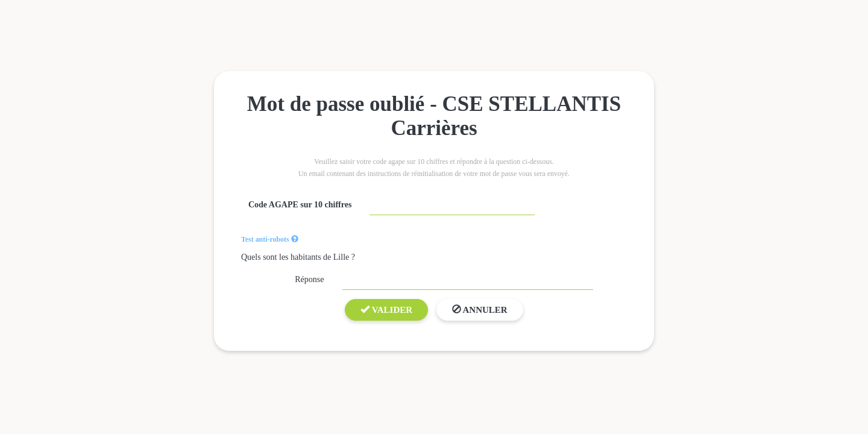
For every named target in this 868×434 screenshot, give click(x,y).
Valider (386, 310)
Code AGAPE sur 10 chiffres (300, 205)
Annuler (480, 310)
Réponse (309, 279)
